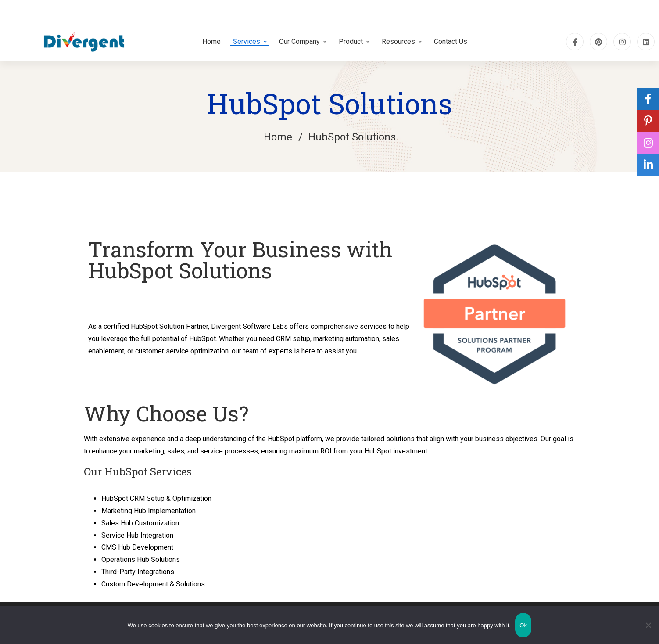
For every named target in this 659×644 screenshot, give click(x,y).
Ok (523, 625)
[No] (648, 625)
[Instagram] (622, 42)
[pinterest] (598, 42)
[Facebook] (575, 42)
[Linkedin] (646, 42)
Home (278, 137)
